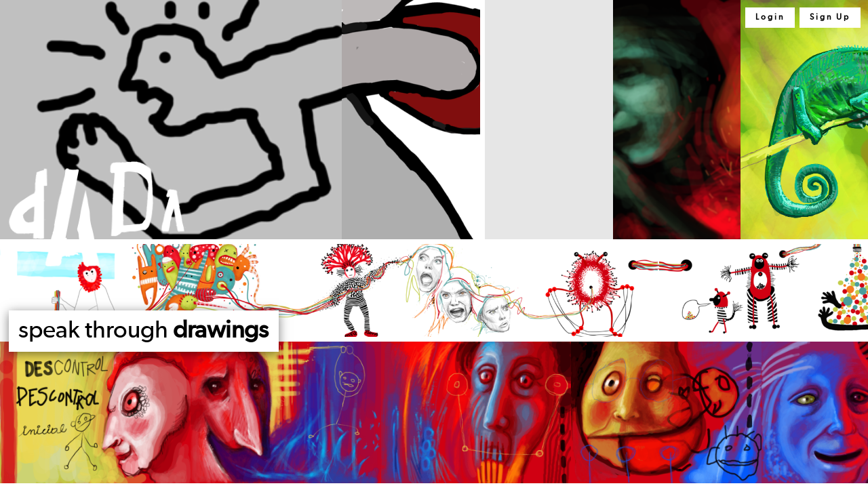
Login (770, 18)
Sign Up (830, 18)
